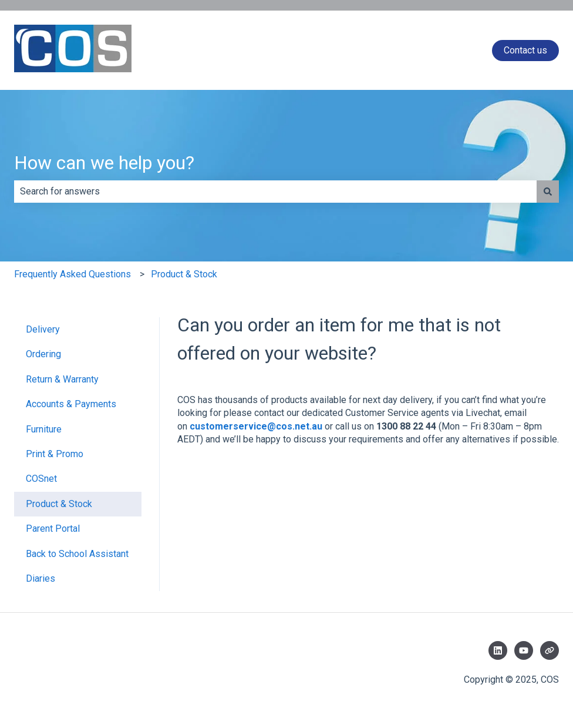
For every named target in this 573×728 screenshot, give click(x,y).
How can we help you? (104, 163)
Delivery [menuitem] (43, 329)
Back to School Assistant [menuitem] (77, 554)
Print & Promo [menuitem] (55, 454)
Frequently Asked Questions (73, 274)
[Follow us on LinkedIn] (498, 650)
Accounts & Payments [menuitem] (71, 404)
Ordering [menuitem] (43, 354)
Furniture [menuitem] (44, 429)
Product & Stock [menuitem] (59, 504)
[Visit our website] (550, 650)
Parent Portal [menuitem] (53, 529)
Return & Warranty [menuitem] (62, 379)
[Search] (548, 192)
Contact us (525, 50)
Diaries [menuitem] (41, 578)
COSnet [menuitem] (41, 479)
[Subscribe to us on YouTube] (524, 650)
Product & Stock (184, 274)
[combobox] (275, 192)
